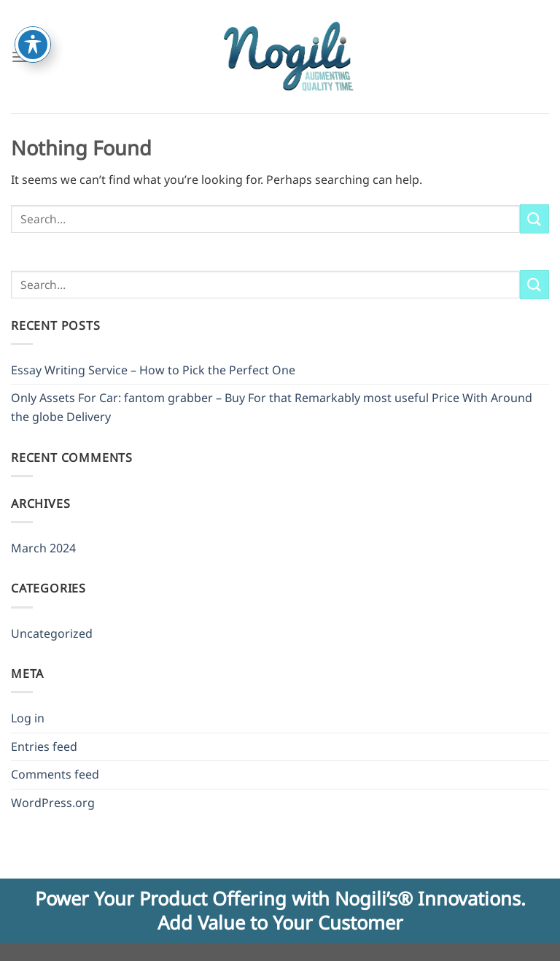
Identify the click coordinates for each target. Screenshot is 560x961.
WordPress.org (53, 803)
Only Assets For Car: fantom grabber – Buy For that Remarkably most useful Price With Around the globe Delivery (272, 407)
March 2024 (43, 548)
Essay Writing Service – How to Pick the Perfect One (153, 370)
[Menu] (20, 57)
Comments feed (55, 774)
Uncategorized (52, 633)
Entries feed (44, 746)
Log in (28, 718)
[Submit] (534, 219)
